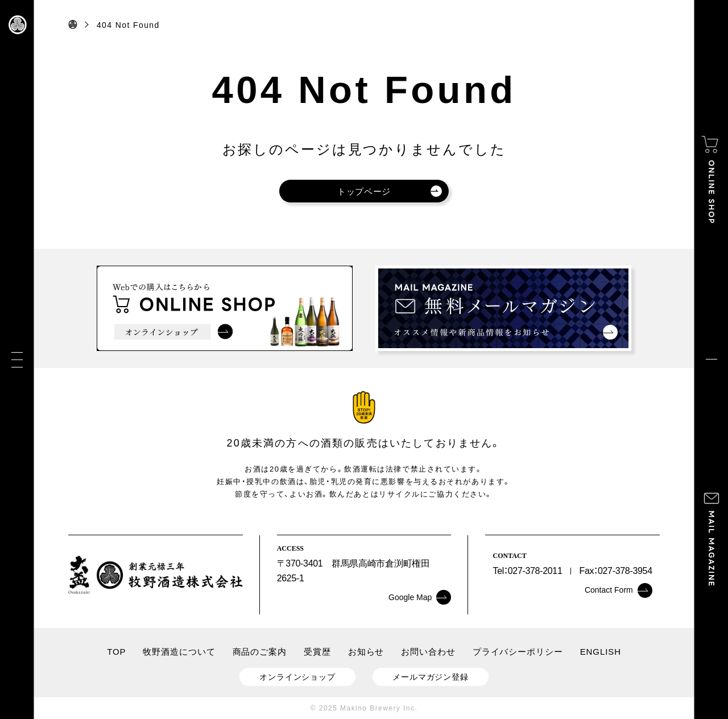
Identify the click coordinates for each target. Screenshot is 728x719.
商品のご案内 (260, 652)
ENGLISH (601, 652)
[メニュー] (17, 360)
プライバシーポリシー (518, 652)
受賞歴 (317, 652)
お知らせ (366, 652)
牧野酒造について (179, 652)
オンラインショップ (297, 677)
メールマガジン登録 (431, 677)
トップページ (390, 191)
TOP (116, 652)
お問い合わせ (428, 652)
